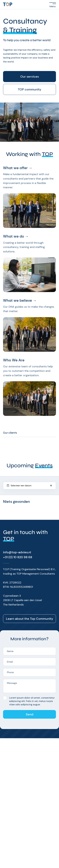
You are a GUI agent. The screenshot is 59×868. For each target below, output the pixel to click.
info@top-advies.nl (17, 552)
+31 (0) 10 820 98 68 (18, 557)
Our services (30, 77)
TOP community (30, 89)
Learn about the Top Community (30, 619)
